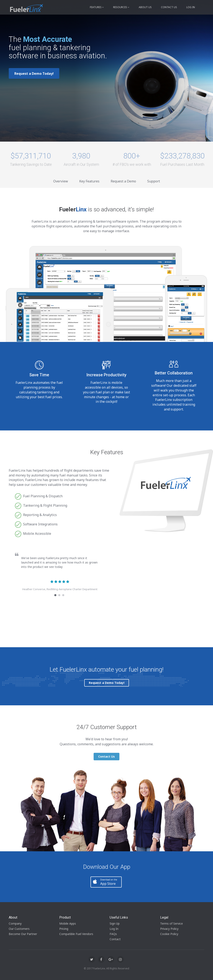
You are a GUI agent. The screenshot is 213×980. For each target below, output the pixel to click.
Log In (114, 929)
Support (154, 181)
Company (15, 923)
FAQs (113, 934)
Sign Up (115, 923)
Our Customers (19, 929)
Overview (61, 181)
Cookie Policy (169, 934)
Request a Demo (123, 181)
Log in (191, 7)
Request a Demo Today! (34, 74)
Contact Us (169, 7)
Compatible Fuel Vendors (76, 934)
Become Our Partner (23, 934)
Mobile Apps (68, 923)
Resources (121, 7)
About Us (145, 7)
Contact (115, 939)
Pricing (64, 929)
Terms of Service (172, 923)
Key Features (89, 181)
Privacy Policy (169, 929)
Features (97, 7)
